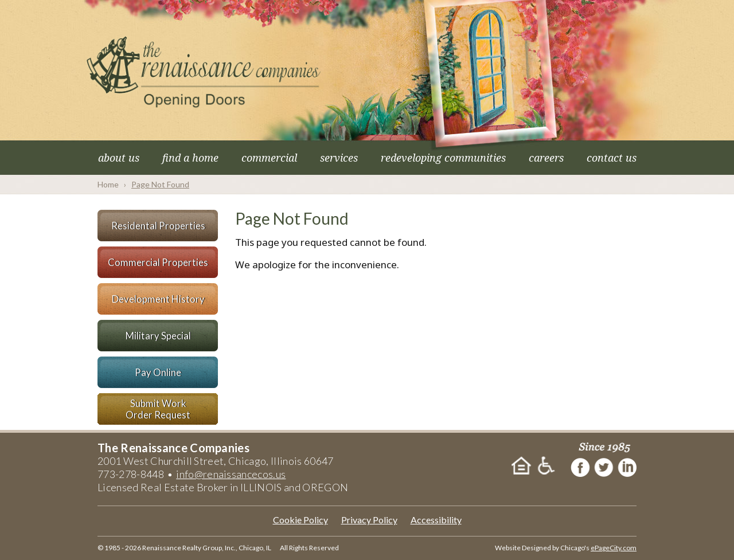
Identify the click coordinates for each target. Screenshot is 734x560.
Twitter (604, 466)
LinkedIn (628, 466)
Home (108, 184)
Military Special (158, 336)
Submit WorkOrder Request (158, 409)
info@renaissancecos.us (231, 474)
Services (339, 158)
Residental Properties (158, 226)
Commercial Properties (158, 262)
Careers (546, 158)
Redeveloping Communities (443, 158)
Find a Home (190, 158)
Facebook (581, 466)
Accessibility (436, 520)
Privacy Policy (369, 520)
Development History (158, 299)
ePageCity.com (614, 548)
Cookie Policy (300, 520)
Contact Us (612, 158)
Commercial (269, 158)
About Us (119, 158)
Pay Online (158, 372)
